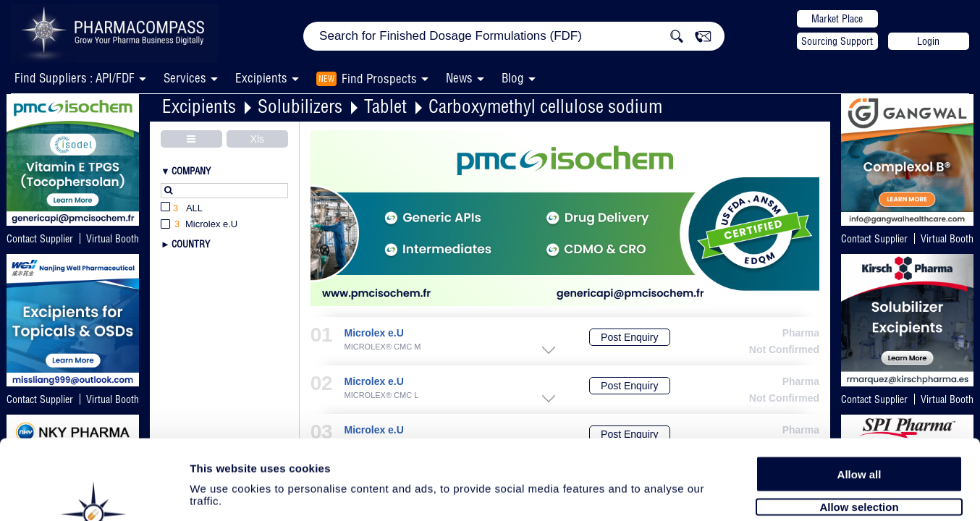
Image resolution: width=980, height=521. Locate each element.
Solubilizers (300, 106)
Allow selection (859, 432)
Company (191, 171)
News (459, 78)
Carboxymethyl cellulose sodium (545, 106)
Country (191, 244)
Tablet (385, 106)
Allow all (859, 400)
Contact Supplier (40, 239)
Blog (513, 78)
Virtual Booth (947, 239)
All (182, 209)
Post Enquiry (629, 337)
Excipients (199, 106)
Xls (257, 139)
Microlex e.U (373, 333)
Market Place (837, 19)
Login (928, 41)
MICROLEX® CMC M (382, 347)
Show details (760, 493)
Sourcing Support (837, 41)
